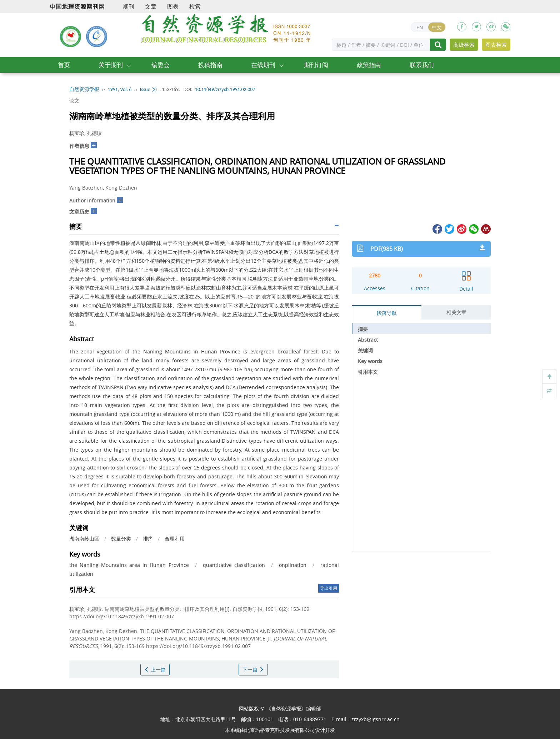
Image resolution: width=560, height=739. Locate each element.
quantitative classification (234, 565)
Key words (370, 361)
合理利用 (175, 539)
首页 (64, 65)
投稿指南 (210, 65)
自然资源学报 (84, 89)
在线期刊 (263, 65)
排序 (148, 539)
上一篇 (155, 670)
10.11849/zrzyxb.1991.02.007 (225, 89)
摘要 (363, 329)
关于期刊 (111, 65)
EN (420, 27)
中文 (437, 27)
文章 (151, 6)
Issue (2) (149, 89)
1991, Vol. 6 (120, 89)
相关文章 (456, 312)
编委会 (161, 65)
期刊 (129, 6)
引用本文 (368, 372)
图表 (173, 6)
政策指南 (369, 65)
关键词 (365, 350)
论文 (74, 100)
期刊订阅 (316, 65)
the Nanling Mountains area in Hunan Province (129, 565)
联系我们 (422, 65)
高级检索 (464, 45)
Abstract (368, 340)
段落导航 (387, 313)
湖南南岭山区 (84, 539)
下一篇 (253, 670)
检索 (195, 6)
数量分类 (121, 539)
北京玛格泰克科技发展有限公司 (280, 730)
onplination (293, 565)
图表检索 (496, 45)
